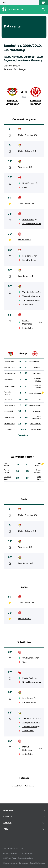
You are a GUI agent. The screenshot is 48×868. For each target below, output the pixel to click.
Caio (25, 187)
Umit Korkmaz (29, 183)
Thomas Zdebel (30, 300)
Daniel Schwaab (10, 387)
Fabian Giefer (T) (10, 362)
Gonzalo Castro (10, 368)
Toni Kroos (23, 167)
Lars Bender (28, 256)
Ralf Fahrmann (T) (35, 362)
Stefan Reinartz (25, 151)
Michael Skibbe (36, 429)
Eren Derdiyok (29, 260)
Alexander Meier (35, 424)
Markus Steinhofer (27, 322)
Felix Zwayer (20, 69)
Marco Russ (37, 373)
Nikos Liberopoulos (32, 224)
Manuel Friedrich (10, 373)
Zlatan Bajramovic (27, 203)
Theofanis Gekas (30, 292)
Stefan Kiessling (26, 135)
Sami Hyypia (9, 380)
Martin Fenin (28, 220)
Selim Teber (28, 328)
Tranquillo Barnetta (31, 296)
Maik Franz (37, 368)
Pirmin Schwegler (35, 405)
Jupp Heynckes (10, 429)
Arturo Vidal (28, 304)
